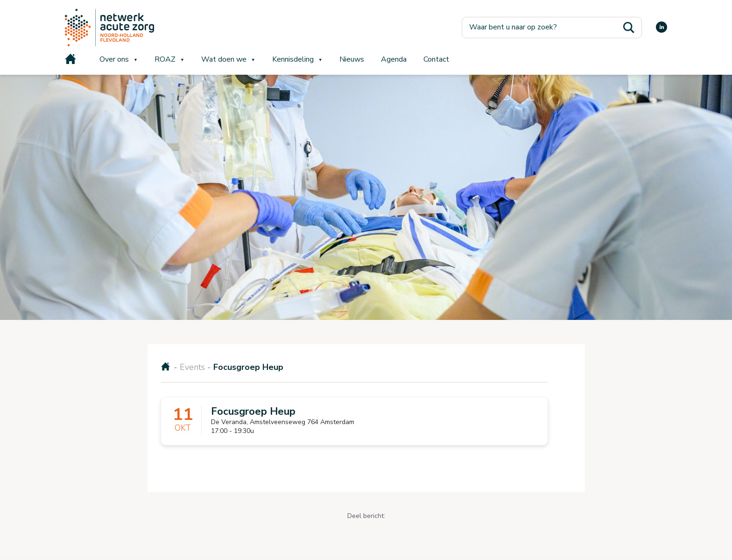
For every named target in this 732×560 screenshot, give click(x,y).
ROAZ (165, 59)
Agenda (394, 59)
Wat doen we (224, 59)
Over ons (114, 59)
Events (192, 367)
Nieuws (352, 59)
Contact (436, 59)
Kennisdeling (293, 59)
